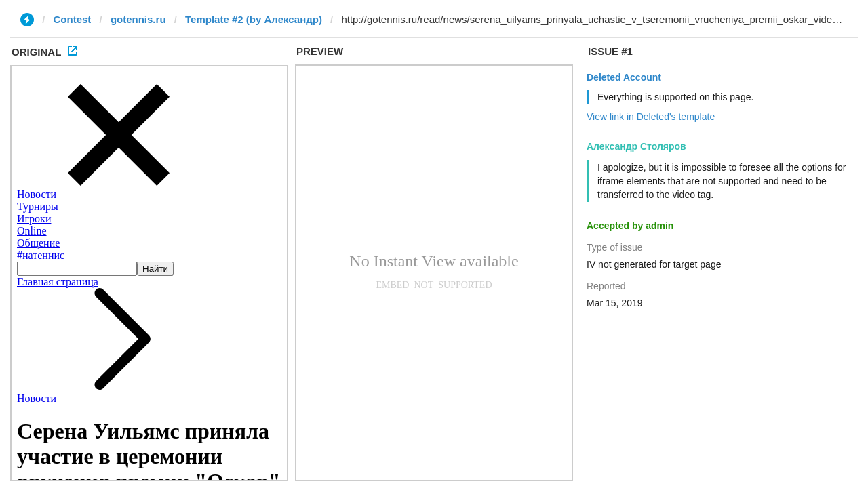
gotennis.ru (138, 19)
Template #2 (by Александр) (254, 19)
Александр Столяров (636, 146)
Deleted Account (624, 77)
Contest (73, 19)
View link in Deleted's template (651, 117)
